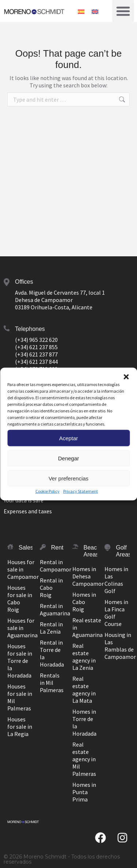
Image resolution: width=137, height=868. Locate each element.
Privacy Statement (81, 491)
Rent (57, 548)
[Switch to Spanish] (81, 11)
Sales (26, 548)
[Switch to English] (95, 11)
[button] (126, 377)
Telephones (30, 329)
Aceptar (69, 438)
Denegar (69, 458)
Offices (24, 282)
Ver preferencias (68, 478)
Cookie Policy (47, 491)
